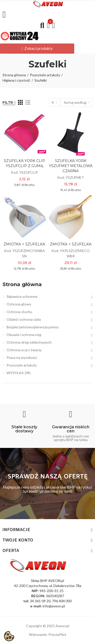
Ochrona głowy (19, 304)
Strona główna (22, 284)
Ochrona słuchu (19, 312)
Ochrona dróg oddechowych (29, 342)
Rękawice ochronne (22, 296)
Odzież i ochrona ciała (24, 319)
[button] (37, 49)
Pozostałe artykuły (22, 365)
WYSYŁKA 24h (19, 373)
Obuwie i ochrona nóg (24, 335)
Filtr (8, 103)
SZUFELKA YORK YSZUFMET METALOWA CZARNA (71, 166)
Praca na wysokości (22, 357)
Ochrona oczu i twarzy (24, 350)
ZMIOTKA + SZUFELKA (24, 244)
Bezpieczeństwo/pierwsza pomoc (33, 327)
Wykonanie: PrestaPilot (48, 634)
